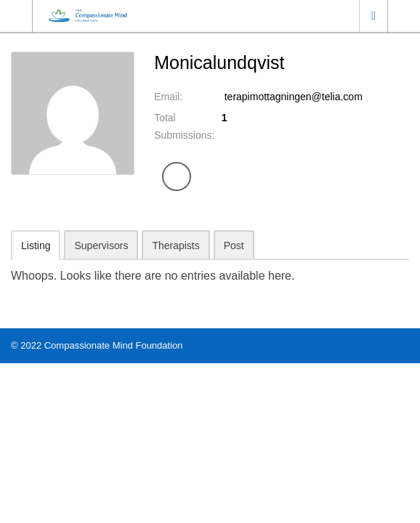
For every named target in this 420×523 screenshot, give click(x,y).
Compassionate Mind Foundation (114, 345)
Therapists (175, 246)
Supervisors (101, 246)
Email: (168, 97)
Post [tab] (234, 246)
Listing (36, 246)
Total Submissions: (184, 126)
